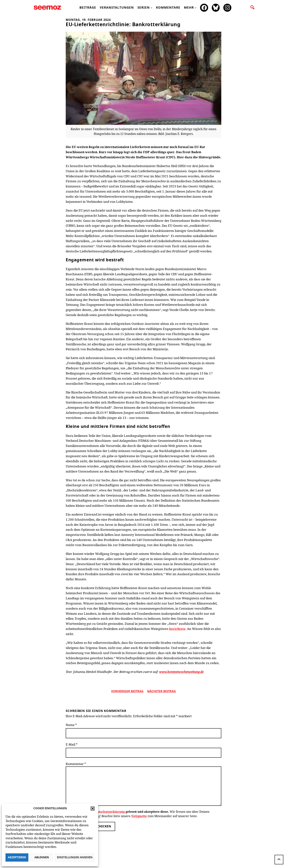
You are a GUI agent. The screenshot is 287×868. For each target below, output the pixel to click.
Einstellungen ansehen (75, 857)
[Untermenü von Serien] (151, 8)
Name (71, 725)
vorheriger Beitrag (127, 691)
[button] (93, 809)
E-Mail (72, 744)
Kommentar (76, 764)
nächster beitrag (162, 691)
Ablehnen (42, 857)
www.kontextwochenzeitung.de (181, 672)
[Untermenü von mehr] (195, 8)
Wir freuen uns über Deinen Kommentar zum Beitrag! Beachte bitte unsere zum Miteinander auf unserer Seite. (137, 814)
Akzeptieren (17, 857)
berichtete (177, 629)
